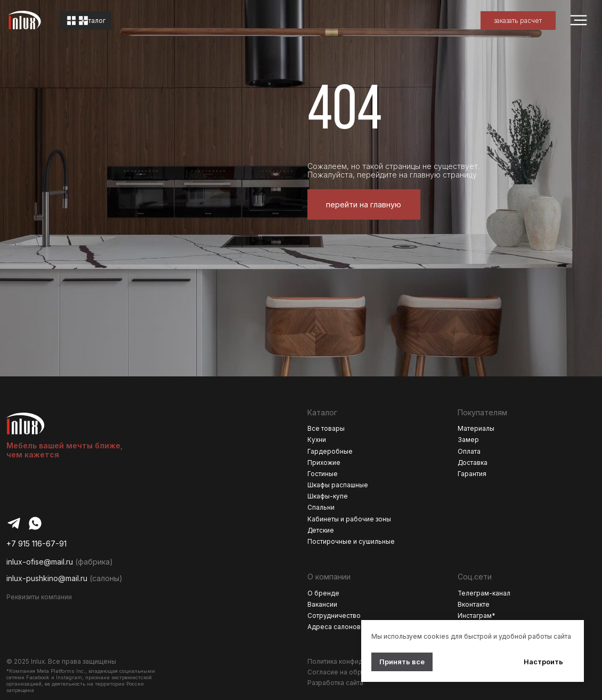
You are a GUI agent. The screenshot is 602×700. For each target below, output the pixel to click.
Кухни (317, 440)
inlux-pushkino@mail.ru (47, 578)
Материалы (476, 429)
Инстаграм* (477, 616)
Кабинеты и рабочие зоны (349, 519)
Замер (468, 440)
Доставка (473, 463)
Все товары (326, 429)
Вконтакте (474, 605)
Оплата (469, 452)
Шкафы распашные (338, 485)
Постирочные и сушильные (351, 542)
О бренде (323, 593)
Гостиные (323, 474)
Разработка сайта (335, 683)
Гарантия (472, 474)
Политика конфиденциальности (357, 662)
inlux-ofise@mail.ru (40, 562)
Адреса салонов (334, 627)
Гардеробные (330, 452)
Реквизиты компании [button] (39, 597)
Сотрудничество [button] (334, 616)
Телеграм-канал (484, 593)
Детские (321, 530)
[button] (518, 21)
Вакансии (322, 605)
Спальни (321, 508)
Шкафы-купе (328, 496)
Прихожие (324, 463)
